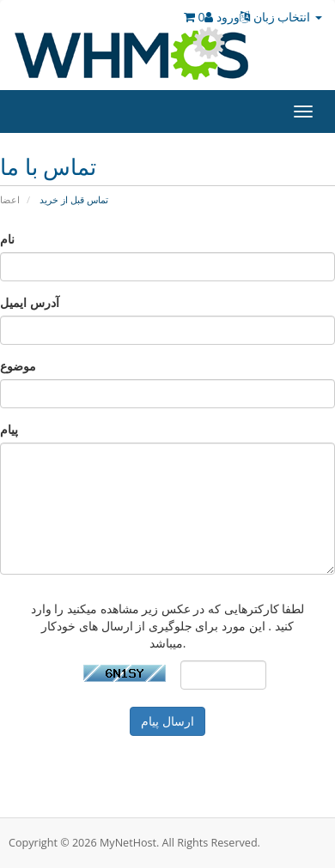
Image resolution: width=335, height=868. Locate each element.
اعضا (10, 199)
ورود (222, 17)
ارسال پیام (167, 721)
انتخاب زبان (281, 17)
